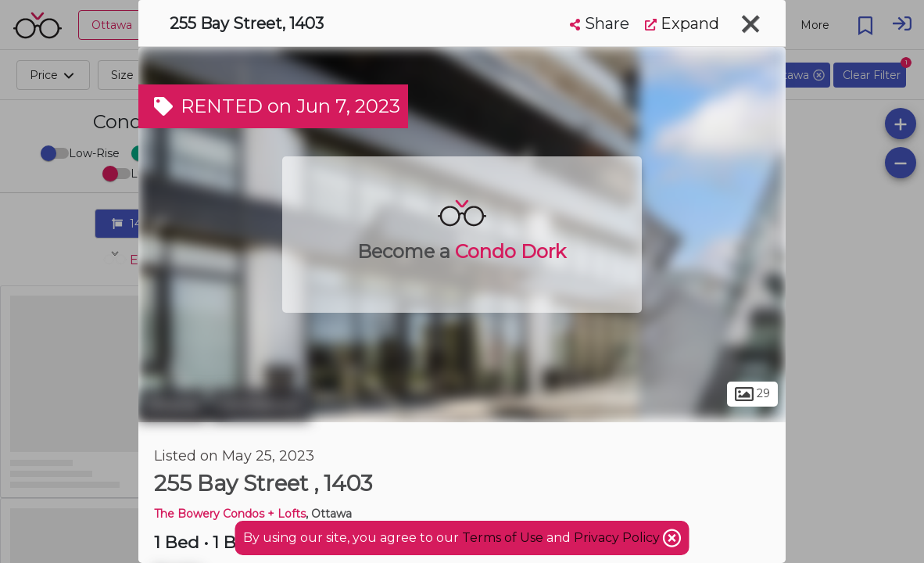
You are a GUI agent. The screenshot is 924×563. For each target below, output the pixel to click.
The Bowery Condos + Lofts (230, 514)
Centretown (260, 405)
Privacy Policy (618, 538)
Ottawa (172, 405)
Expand (682, 23)
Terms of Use (503, 538)
